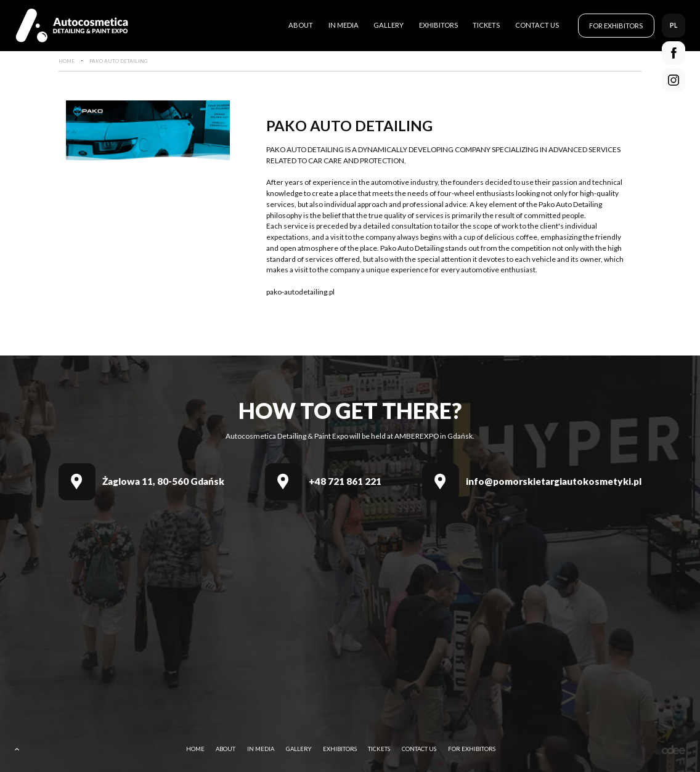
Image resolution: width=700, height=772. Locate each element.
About (301, 25)
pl (674, 25)
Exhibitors (438, 25)
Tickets (486, 25)
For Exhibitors (616, 26)
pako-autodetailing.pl (300, 292)
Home (195, 749)
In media (344, 25)
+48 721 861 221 (345, 481)
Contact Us (537, 25)
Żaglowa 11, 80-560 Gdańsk (163, 481)
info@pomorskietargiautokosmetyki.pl (554, 481)
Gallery (389, 25)
